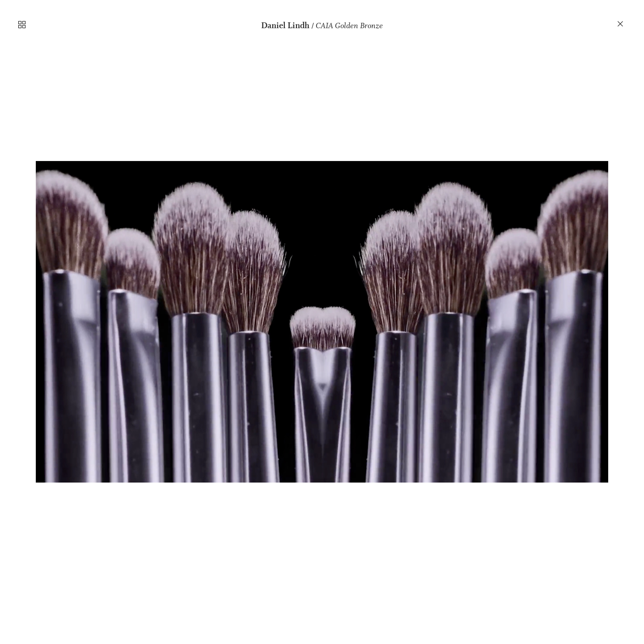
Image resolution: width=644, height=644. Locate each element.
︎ (621, 24)
